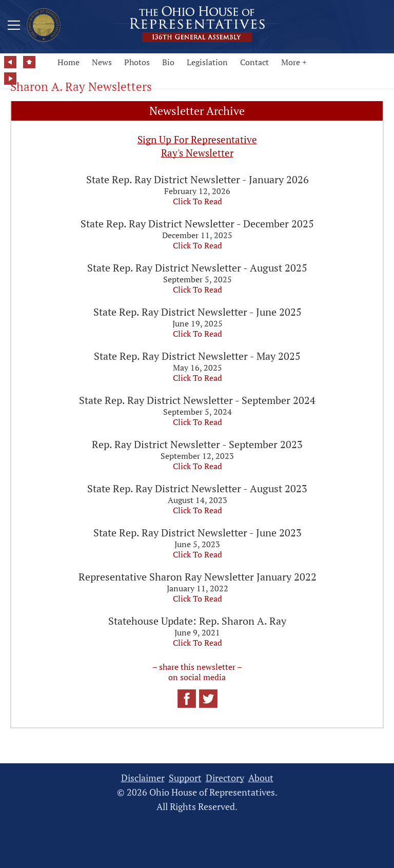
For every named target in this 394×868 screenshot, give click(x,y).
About (261, 778)
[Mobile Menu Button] (14, 27)
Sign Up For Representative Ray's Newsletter (197, 146)
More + (294, 62)
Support (185, 778)
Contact (254, 62)
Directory (225, 778)
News (102, 62)
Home (68, 62)
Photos (137, 62)
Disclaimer (143, 778)
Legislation (207, 62)
